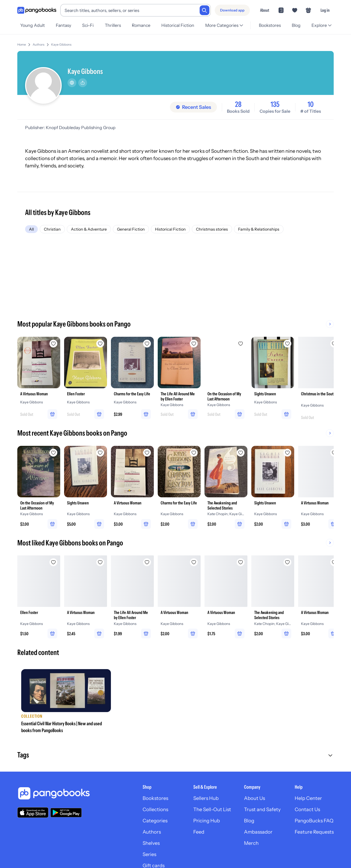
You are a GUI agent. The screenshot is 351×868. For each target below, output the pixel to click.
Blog (296, 25)
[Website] (72, 83)
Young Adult (33, 25)
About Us (254, 798)
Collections (155, 809)
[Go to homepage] (37, 10)
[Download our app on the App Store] (33, 812)
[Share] (83, 83)
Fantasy (63, 25)
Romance (141, 25)
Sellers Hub (206, 798)
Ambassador (258, 832)
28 (238, 104)
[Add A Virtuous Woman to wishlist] (53, 344)
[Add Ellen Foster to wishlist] (100, 344)
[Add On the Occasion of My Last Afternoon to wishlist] (241, 344)
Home (22, 45)
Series (149, 854)
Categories (155, 821)
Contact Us (307, 809)
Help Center (308, 798)
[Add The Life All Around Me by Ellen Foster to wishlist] (194, 344)
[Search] (205, 10)
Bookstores (270, 25)
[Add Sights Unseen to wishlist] (287, 344)
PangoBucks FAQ (314, 821)
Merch (251, 843)
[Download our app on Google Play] (66, 813)
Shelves (151, 843)
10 (311, 104)
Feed (199, 832)
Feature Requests (314, 832)
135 (275, 104)
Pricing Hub (207, 821)
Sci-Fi (88, 25)
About (265, 10)
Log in (325, 10)
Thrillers (113, 25)
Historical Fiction (178, 25)
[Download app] (232, 10)
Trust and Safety (262, 809)
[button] (175, 756)
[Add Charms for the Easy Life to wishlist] (147, 344)
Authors (39, 45)
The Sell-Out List (212, 809)
